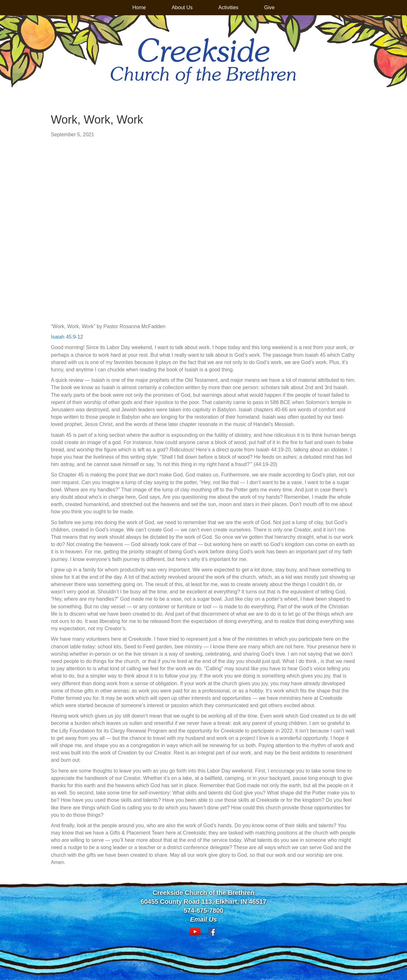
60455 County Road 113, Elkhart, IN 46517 (203, 902)
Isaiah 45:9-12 (67, 337)
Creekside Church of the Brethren (203, 893)
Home (139, 7)
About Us (182, 7)
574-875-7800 (204, 910)
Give (269, 7)
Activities (228, 7)
